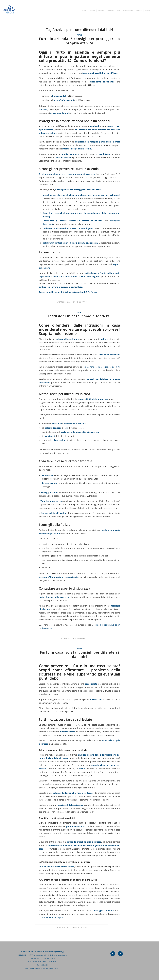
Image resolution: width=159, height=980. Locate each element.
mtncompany (81, 302)
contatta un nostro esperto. (52, 917)
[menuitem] (84, 11)
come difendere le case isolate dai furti (101, 367)
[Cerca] (154, 11)
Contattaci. (92, 292)
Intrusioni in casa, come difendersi (79, 316)
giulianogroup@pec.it (53, 968)
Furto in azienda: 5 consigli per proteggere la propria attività (79, 41)
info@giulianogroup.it (35, 968)
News (79, 35)
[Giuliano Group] (10, 11)
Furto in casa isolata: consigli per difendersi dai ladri (80, 654)
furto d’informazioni (64, 100)
